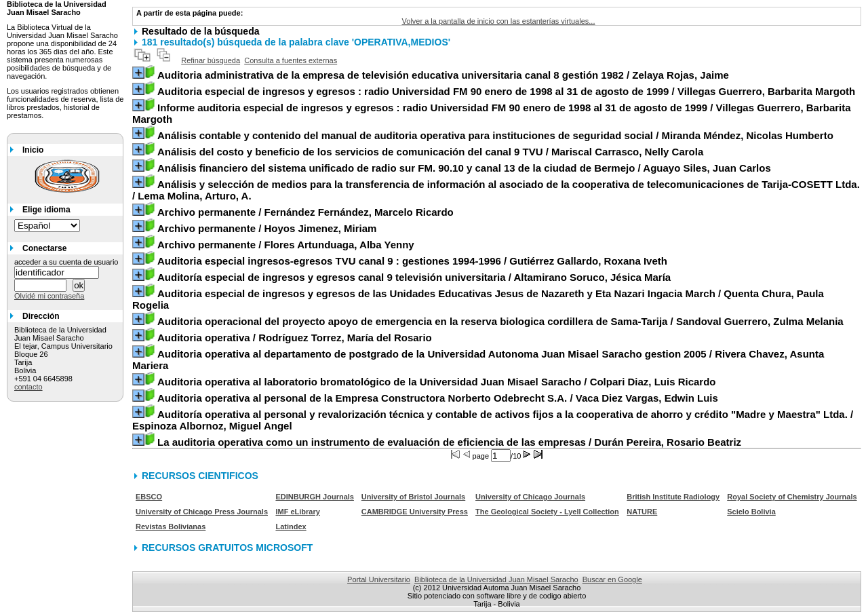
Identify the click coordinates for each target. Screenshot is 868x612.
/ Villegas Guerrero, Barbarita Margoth (506, 91)
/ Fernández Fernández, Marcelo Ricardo (305, 212)
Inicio (33, 150)
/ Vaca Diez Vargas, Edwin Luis (438, 398)
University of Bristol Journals (413, 497)
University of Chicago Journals (530, 497)
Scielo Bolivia (751, 512)
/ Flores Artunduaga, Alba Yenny (286, 245)
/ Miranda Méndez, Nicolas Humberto (495, 135)
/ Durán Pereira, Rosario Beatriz (449, 442)
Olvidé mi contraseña (49, 296)
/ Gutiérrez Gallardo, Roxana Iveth (412, 261)
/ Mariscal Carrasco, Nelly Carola (430, 152)
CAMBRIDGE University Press (415, 512)
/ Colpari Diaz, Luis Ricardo (437, 382)
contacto (28, 387)
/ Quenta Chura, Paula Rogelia (478, 299)
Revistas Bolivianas (171, 527)
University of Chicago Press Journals (202, 512)
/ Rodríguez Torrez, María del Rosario (295, 338)
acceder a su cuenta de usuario (66, 262)
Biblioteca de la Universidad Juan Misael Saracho (496, 579)
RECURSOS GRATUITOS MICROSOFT (227, 548)
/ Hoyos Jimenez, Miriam (267, 228)
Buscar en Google (612, 579)
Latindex (291, 527)
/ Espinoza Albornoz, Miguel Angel (493, 420)
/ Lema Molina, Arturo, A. (496, 190)
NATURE (642, 512)
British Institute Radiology (673, 497)
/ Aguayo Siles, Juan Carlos (464, 168)
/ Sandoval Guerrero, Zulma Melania (500, 321)
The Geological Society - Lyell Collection (547, 512)
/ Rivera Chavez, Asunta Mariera (478, 360)
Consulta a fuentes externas (291, 60)
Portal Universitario (379, 579)
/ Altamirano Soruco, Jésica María (414, 277)
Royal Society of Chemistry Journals (792, 497)
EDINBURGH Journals (315, 497)
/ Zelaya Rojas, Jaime (443, 75)
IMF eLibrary (297, 512)
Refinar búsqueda (211, 60)
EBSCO (149, 497)
